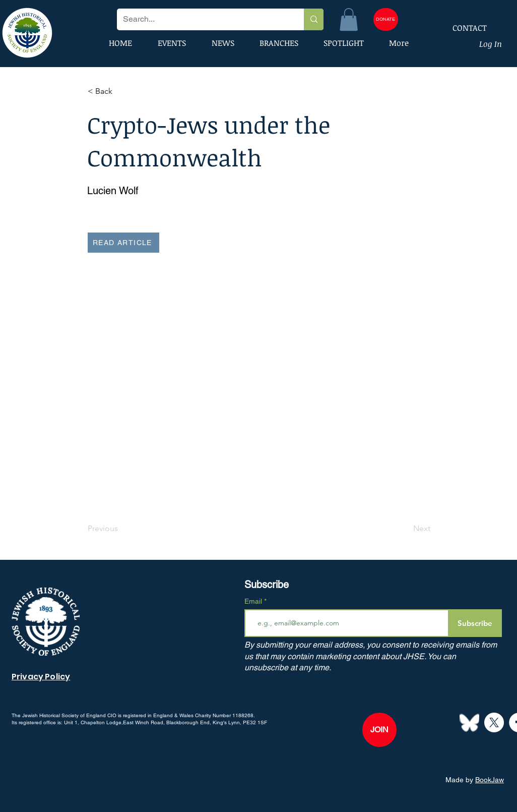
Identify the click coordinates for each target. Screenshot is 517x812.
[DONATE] (386, 19)
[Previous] (121, 529)
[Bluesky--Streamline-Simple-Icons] (469, 722)
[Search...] (203, 19)
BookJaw (490, 780)
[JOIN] (379, 730)
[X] (494, 722)
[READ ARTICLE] (123, 243)
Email (254, 601)
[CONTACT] (463, 28)
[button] (349, 19)
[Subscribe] (475, 623)
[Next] (405, 529)
